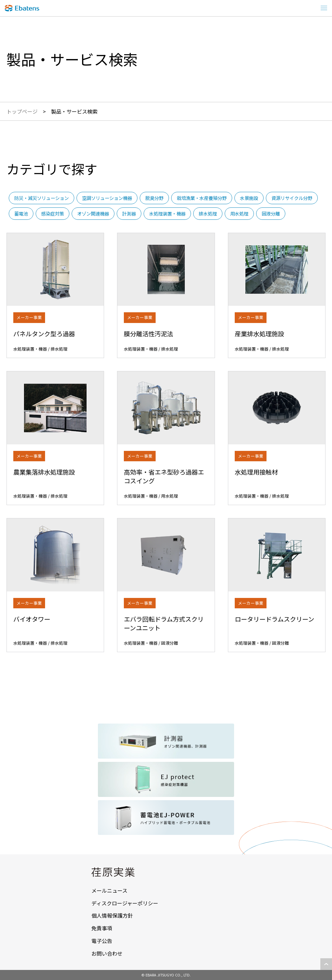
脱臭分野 (154, 198)
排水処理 (208, 213)
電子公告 (102, 941)
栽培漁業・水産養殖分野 (202, 198)
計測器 (129, 213)
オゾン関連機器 (93, 213)
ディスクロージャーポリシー (125, 903)
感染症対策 (53, 213)
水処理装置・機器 (167, 213)
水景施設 (249, 198)
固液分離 (271, 213)
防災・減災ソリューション (41, 198)
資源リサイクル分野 (292, 198)
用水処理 (239, 213)
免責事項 (102, 928)
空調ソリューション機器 (107, 198)
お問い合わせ (107, 953)
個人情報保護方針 (112, 915)
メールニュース (109, 890)
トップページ (22, 111)
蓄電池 (21, 213)
